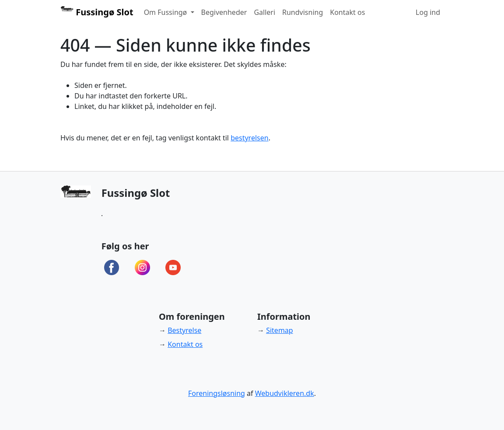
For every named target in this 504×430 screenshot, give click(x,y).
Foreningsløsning (217, 393)
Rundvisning (303, 12)
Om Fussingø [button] (166, 12)
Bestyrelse (184, 330)
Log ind (428, 12)
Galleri (264, 12)
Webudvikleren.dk (285, 393)
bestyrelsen (249, 138)
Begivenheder (224, 12)
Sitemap (280, 330)
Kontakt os (347, 12)
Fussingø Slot (97, 12)
